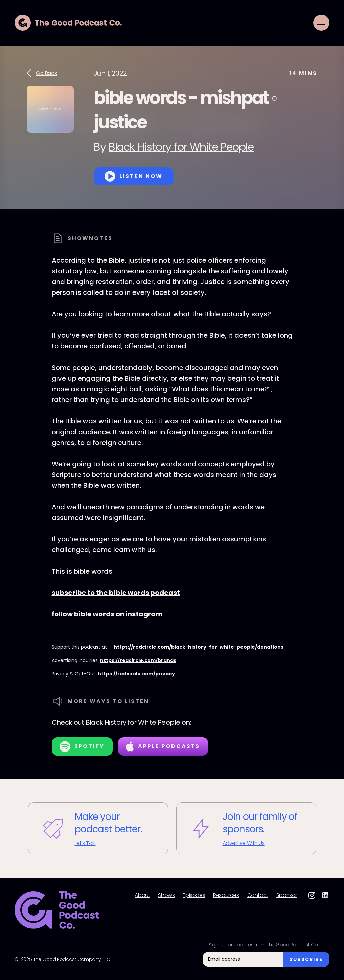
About (142, 895)
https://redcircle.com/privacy (136, 674)
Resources (226, 895)
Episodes (194, 895)
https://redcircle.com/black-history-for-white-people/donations (198, 647)
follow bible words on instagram (107, 614)
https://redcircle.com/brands (138, 660)
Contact (258, 895)
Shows (166, 895)
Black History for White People (181, 147)
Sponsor (287, 895)
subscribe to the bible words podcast (116, 593)
